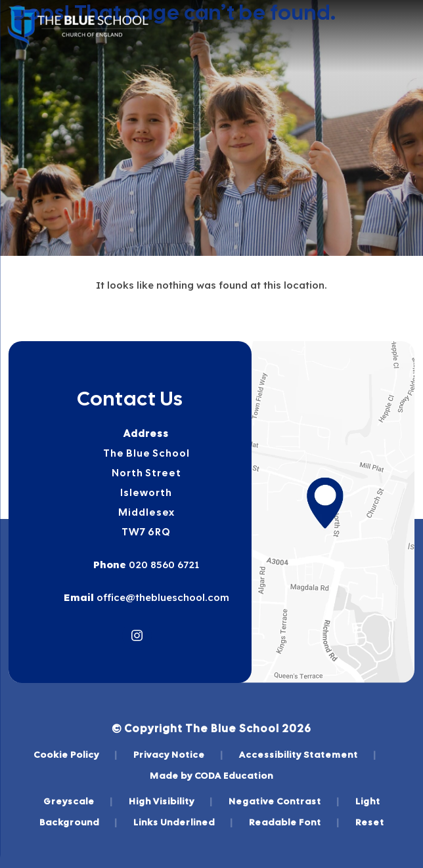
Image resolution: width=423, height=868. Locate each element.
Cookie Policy (76, 754)
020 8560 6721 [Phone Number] (163, 565)
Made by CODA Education (212, 775)
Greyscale (78, 801)
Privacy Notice (178, 754)
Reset (370, 822)
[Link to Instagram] (137, 635)
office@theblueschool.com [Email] (162, 597)
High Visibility (171, 801)
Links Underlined (183, 822)
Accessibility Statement (308, 754)
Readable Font (294, 822)
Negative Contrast (284, 801)
